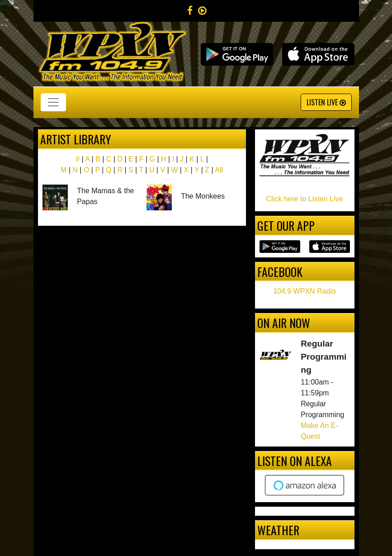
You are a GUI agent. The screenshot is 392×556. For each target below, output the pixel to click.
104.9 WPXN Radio (305, 291)
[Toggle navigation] (53, 102)
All (219, 170)
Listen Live (326, 102)
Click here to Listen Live (305, 199)
